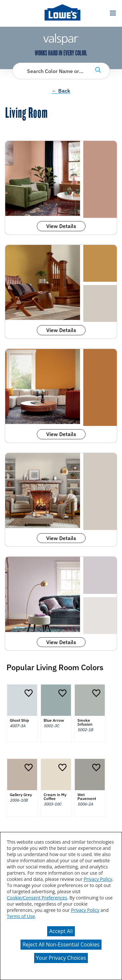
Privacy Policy (98, 879)
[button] (113, 13)
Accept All (61, 931)
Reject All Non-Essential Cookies (61, 944)
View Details (61, 226)
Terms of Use (21, 916)
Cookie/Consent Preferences (37, 898)
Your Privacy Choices (61, 958)
